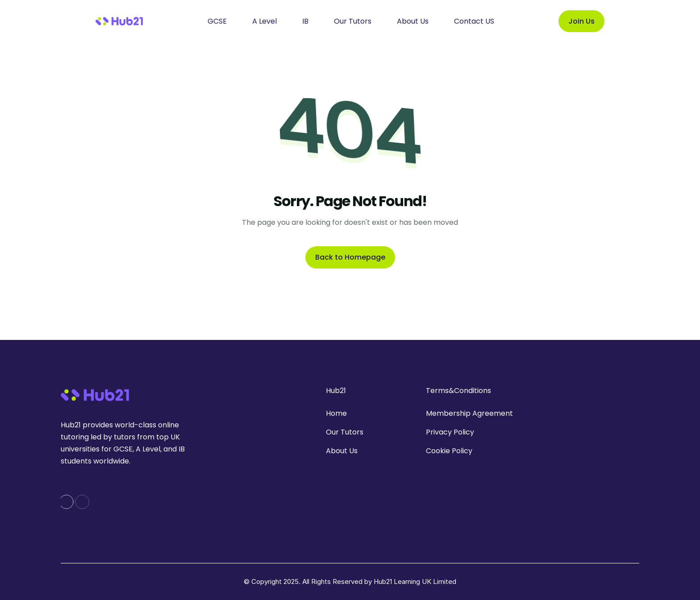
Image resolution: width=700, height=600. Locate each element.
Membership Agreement (469, 413)
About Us (342, 451)
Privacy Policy (450, 432)
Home (336, 413)
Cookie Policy (449, 451)
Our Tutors (345, 432)
